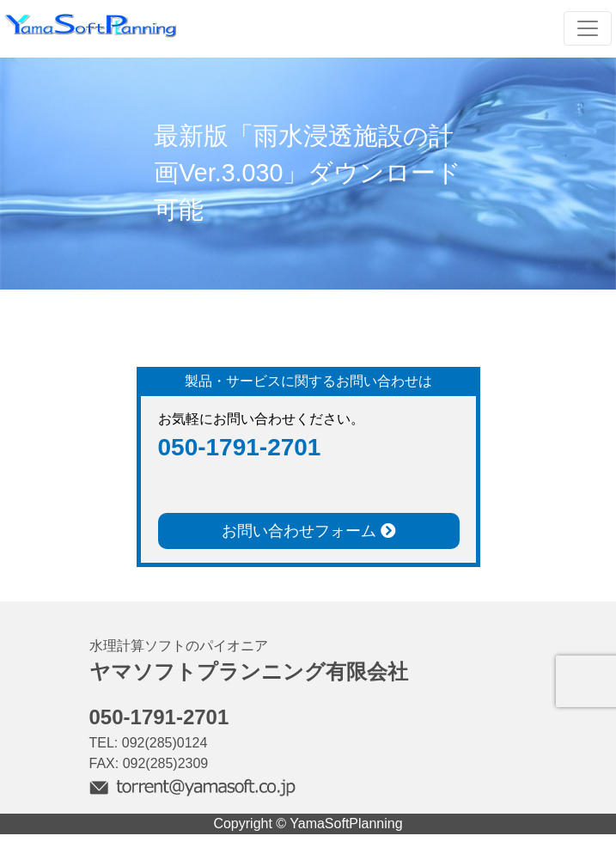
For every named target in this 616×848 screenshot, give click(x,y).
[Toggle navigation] (588, 28)
